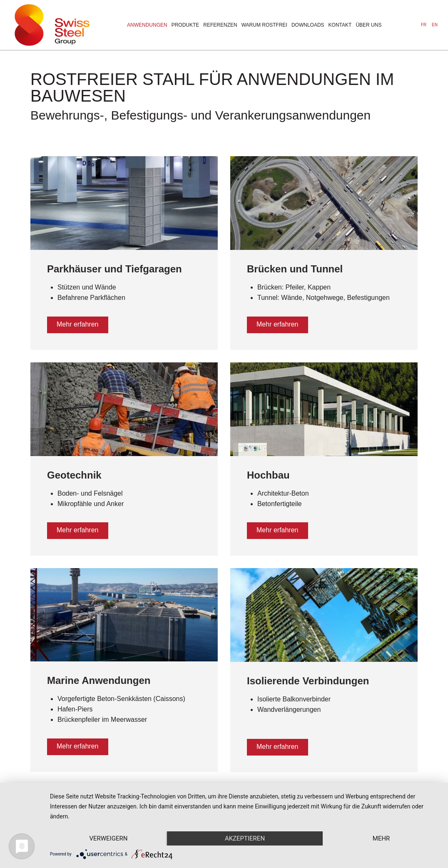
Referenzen (220, 25)
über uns (368, 25)
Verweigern (108, 838)
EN (435, 25)
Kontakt (340, 25)
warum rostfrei (264, 25)
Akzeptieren (245, 838)
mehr (381, 838)
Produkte (185, 25)
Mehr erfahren (78, 324)
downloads (308, 25)
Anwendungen (147, 25)
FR (424, 25)
